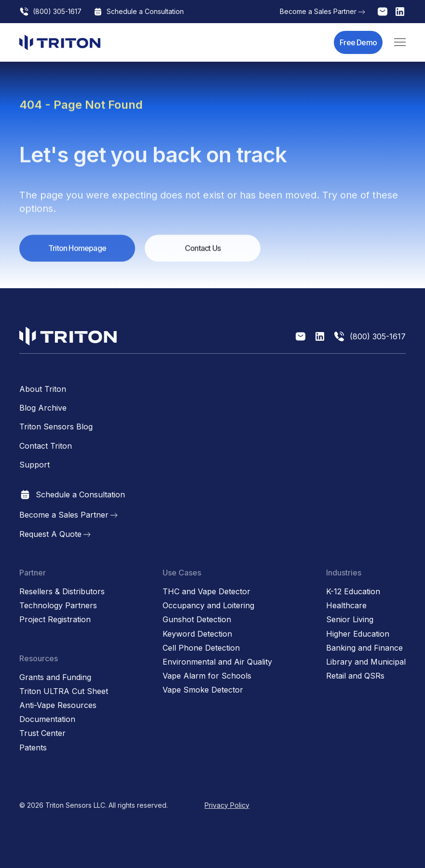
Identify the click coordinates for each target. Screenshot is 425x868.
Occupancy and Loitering (208, 606)
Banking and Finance (364, 648)
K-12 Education (353, 592)
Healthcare (346, 606)
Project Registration (55, 620)
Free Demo (358, 42)
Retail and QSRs (355, 676)
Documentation (47, 719)
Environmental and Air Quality (217, 662)
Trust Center (42, 733)
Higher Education (358, 634)
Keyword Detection (197, 634)
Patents (33, 748)
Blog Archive (43, 408)
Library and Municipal (366, 662)
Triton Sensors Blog (56, 427)
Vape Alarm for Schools (207, 676)
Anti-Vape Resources (58, 705)
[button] (400, 42)
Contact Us (203, 253)
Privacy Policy (227, 805)
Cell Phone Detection (201, 648)
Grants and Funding (55, 677)
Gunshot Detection (197, 620)
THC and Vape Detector (206, 592)
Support (34, 465)
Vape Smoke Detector (203, 690)
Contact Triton (46, 446)
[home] (60, 42)
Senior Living (350, 620)
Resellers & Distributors (62, 592)
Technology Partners (58, 606)
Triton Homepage (77, 253)
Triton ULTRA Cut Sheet (64, 691)
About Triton (43, 389)
